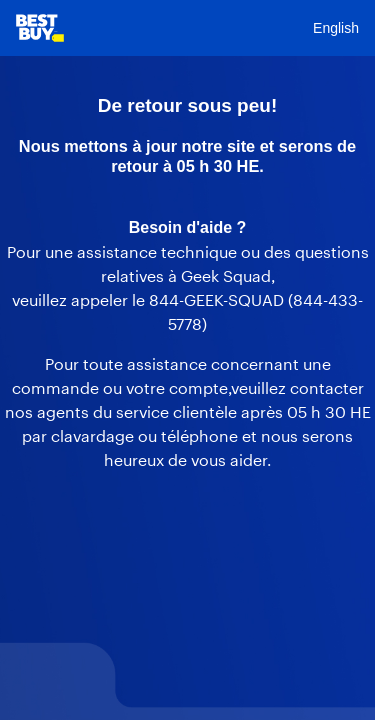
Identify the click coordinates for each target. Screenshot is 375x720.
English (336, 28)
